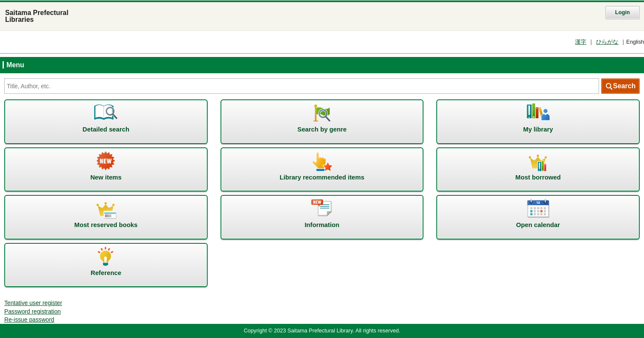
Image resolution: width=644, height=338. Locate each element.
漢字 (581, 42)
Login (623, 12)
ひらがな (607, 42)
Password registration (33, 312)
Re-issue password (29, 320)
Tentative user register (33, 303)
